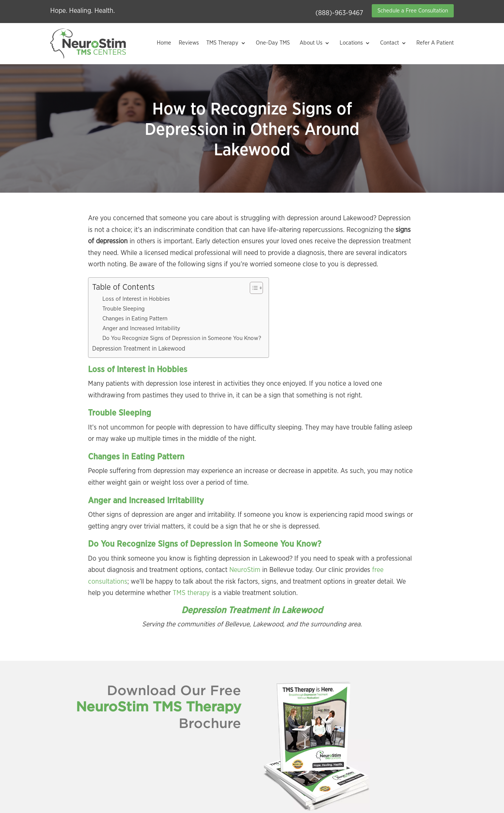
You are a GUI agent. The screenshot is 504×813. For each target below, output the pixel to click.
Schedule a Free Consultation (413, 11)
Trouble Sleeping (124, 309)
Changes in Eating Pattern (135, 319)
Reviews (189, 43)
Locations (351, 43)
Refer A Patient (435, 43)
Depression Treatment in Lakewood (139, 349)
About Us (311, 43)
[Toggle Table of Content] (253, 288)
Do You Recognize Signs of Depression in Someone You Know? (182, 338)
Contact (390, 43)
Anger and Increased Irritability (141, 328)
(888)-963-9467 (339, 13)
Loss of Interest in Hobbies (136, 299)
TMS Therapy (222, 43)
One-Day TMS (273, 43)
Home (164, 43)
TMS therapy (191, 593)
